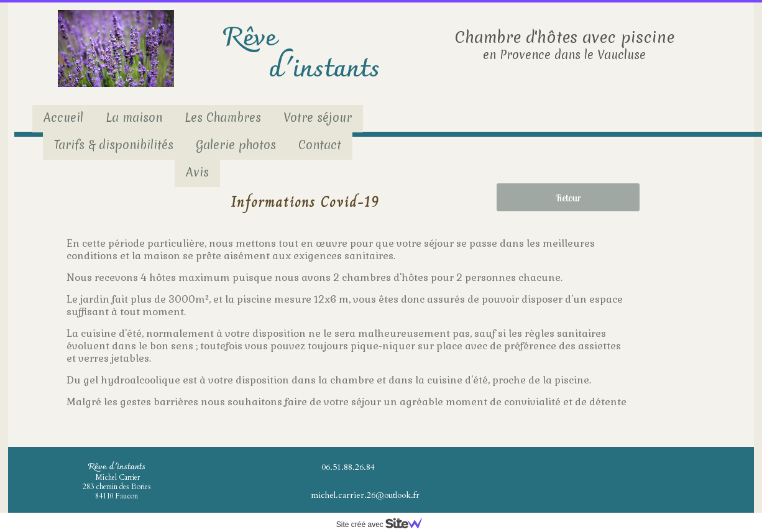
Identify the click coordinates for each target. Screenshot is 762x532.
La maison (134, 117)
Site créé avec (384, 525)
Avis (197, 172)
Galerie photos (236, 145)
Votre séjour (318, 117)
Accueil (63, 117)
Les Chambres (223, 117)
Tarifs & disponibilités (114, 145)
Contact (320, 145)
